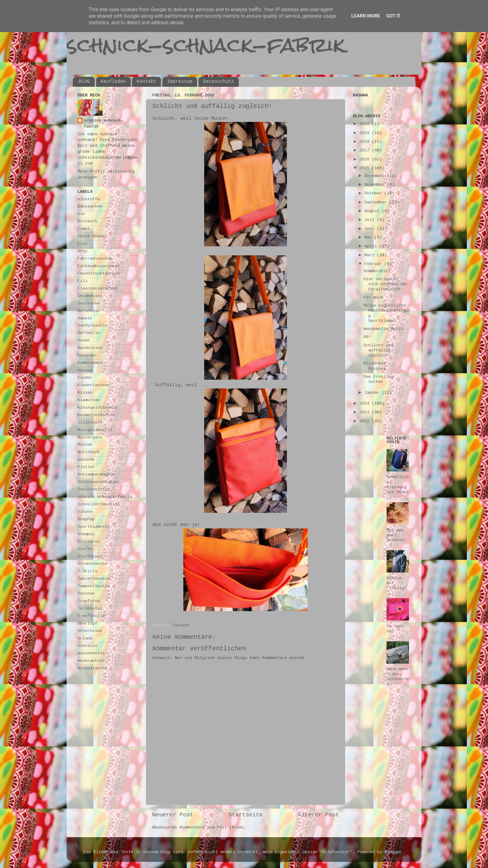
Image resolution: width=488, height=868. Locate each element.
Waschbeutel (91, 654)
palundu (86, 460)
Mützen (85, 445)
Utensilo (87, 646)
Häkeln (85, 319)
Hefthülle (89, 333)
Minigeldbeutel (95, 430)
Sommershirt (377, 271)
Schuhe (85, 512)
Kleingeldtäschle (97, 408)
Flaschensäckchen (97, 289)
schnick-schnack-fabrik (206, 45)
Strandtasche (92, 564)
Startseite (246, 815)
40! (367, 337)
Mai (369, 238)
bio (81, 214)
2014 (366, 404)
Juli (371, 220)
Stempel (86, 534)
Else (82, 244)
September (377, 203)
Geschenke (89, 304)
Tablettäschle (94, 579)
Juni (371, 229)
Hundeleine (90, 348)
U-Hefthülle (91, 616)
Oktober (374, 194)
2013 (366, 413)
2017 (366, 151)
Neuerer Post (173, 815)
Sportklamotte (94, 527)
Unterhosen (90, 631)
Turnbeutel (90, 609)
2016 (366, 160)
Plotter (86, 467)
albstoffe (89, 200)
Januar (373, 393)
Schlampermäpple (96, 475)
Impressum (180, 82)
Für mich (373, 298)
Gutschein (89, 311)
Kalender (87, 356)
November (376, 185)
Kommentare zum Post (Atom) (212, 828)
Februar (374, 264)
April (372, 246)
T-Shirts (87, 571)
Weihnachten (91, 661)
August (373, 211)
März (371, 255)
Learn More (366, 16)
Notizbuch (89, 452)
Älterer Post (318, 815)
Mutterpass (90, 438)
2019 (366, 133)
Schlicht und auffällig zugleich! (378, 351)
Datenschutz (219, 82)
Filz (82, 281)
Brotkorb (87, 222)
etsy (82, 251)
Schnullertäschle (97, 505)
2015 (366, 168)
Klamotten (89, 400)
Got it (393, 16)
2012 (366, 422)
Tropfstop (89, 601)
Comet (84, 229)
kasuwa (85, 371)
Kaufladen (113, 82)
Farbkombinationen (99, 266)
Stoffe (85, 549)
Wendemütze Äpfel (383, 329)
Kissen (85, 393)
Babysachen (90, 207)
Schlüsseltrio (94, 490)
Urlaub (85, 639)
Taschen (181, 626)
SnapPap (86, 520)
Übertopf (87, 624)
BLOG (84, 82)
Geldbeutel (90, 296)
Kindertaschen (94, 385)
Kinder (85, 378)
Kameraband (90, 363)
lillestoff (90, 423)
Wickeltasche (92, 668)
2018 (366, 142)
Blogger (393, 852)
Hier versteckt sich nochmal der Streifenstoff (386, 284)
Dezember (376, 176)
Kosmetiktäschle (96, 415)
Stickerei (89, 542)
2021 (366, 124)
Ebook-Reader (92, 237)
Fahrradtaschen (95, 259)
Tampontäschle (94, 586)
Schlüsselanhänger (99, 482)
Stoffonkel (90, 557)
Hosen (84, 341)
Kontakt (146, 82)
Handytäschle (92, 326)
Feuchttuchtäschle (99, 274)
